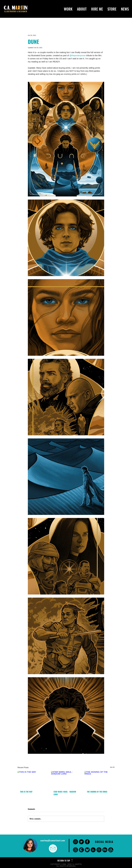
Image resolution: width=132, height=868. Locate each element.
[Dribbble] (99, 850)
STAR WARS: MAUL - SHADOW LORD (65, 793)
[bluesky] (87, 850)
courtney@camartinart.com (53, 840)
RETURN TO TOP (64, 861)
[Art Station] (111, 850)
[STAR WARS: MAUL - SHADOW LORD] (66, 779)
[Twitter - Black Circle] (81, 842)
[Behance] (105, 850)
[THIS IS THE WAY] (33, 779)
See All (112, 767)
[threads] (75, 850)
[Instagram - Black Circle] (75, 842)
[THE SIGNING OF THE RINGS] (99, 779)
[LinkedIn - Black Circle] (93, 850)
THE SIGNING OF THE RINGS (97, 792)
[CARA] (81, 850)
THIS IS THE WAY (26, 792)
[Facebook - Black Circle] (87, 842)
